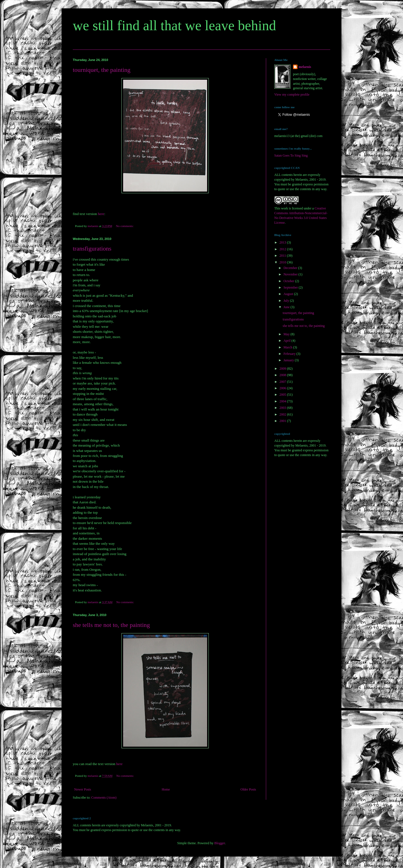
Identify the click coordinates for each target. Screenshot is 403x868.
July (287, 301)
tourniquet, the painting (102, 70)
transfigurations (92, 248)
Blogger (220, 843)
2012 (283, 249)
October (289, 281)
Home (166, 789)
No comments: (125, 226)
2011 (283, 256)
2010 (283, 262)
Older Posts (248, 789)
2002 (283, 414)
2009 (283, 369)
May (287, 334)
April (287, 341)
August (289, 294)
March (288, 347)
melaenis (305, 67)
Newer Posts (83, 789)
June (287, 307)
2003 (283, 408)
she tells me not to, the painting (111, 625)
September (291, 287)
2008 (283, 375)
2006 (283, 388)
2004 (283, 401)
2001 (283, 421)
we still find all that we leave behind (174, 25)
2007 (283, 382)
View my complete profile (292, 95)
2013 (283, 242)
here (101, 214)
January (289, 360)
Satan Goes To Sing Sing (291, 155)
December (291, 268)
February (290, 354)
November (291, 274)
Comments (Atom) (104, 798)
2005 (283, 395)
